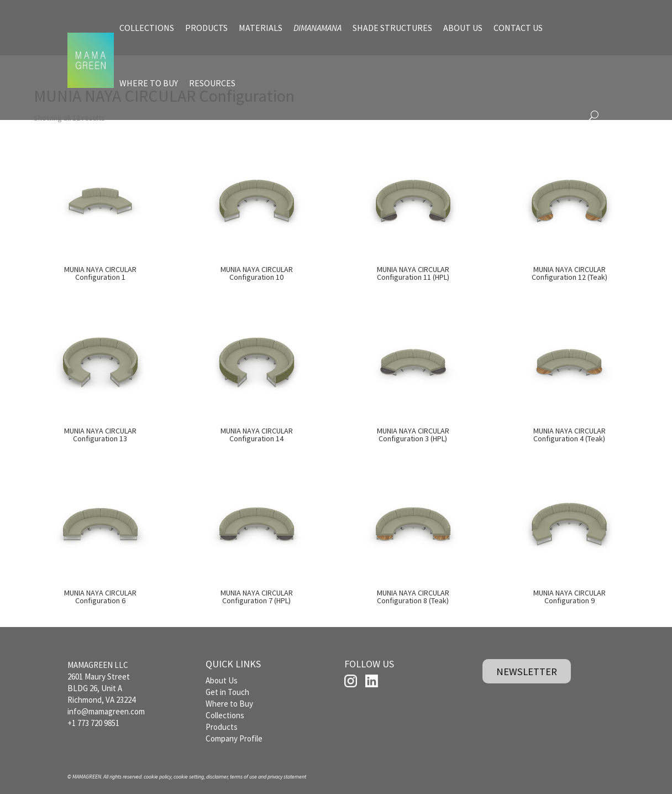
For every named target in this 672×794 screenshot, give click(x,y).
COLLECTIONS (147, 28)
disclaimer (217, 777)
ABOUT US (463, 28)
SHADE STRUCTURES (392, 28)
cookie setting (189, 777)
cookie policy (158, 777)
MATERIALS (261, 28)
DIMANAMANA (317, 28)
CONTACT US (518, 28)
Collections (225, 715)
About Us (222, 680)
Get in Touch (227, 692)
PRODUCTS (206, 28)
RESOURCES (212, 83)
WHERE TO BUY (149, 83)
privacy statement (287, 777)
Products (222, 727)
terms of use (243, 777)
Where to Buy (229, 704)
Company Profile (234, 738)
